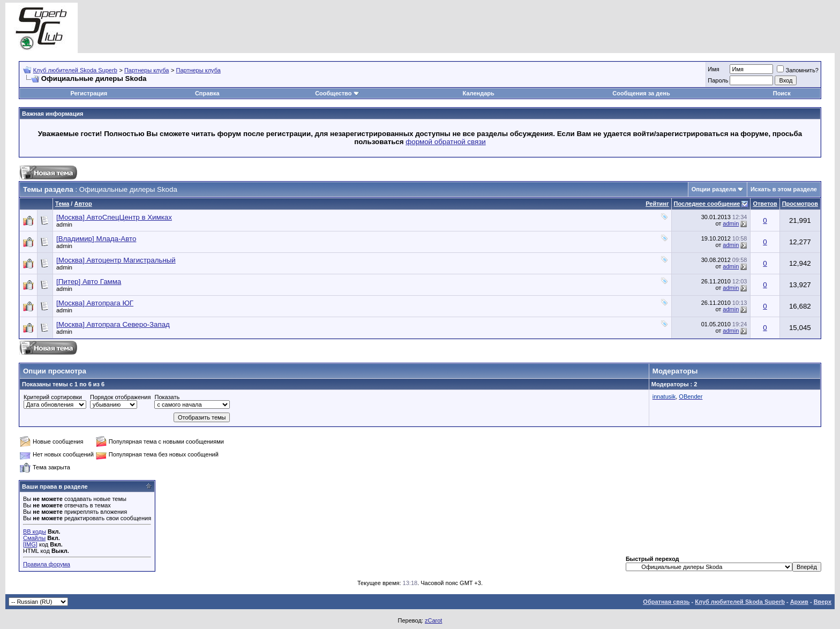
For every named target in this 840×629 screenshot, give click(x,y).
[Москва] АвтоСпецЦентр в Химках (114, 217)
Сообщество (337, 93)
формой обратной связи (446, 142)
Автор (83, 204)
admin (64, 224)
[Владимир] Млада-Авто (96, 239)
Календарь (479, 93)
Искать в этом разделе (784, 189)
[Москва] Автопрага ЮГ (95, 303)
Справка (207, 93)
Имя (713, 69)
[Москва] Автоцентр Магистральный (116, 260)
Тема (62, 204)
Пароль (718, 80)
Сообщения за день (641, 93)
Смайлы (34, 538)
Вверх (823, 602)
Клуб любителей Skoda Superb (75, 70)
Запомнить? (798, 70)
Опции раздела (714, 189)
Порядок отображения (120, 397)
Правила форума (47, 564)
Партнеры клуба (147, 70)
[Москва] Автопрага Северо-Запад (113, 324)
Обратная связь (666, 602)
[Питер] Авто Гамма (89, 282)
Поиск (782, 93)
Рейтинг (657, 204)
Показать (167, 397)
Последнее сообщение (707, 204)
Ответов (765, 204)
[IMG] (30, 544)
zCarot (433, 620)
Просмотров (800, 204)
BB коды (35, 531)
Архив (799, 602)
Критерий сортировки (53, 397)
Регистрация (89, 93)
